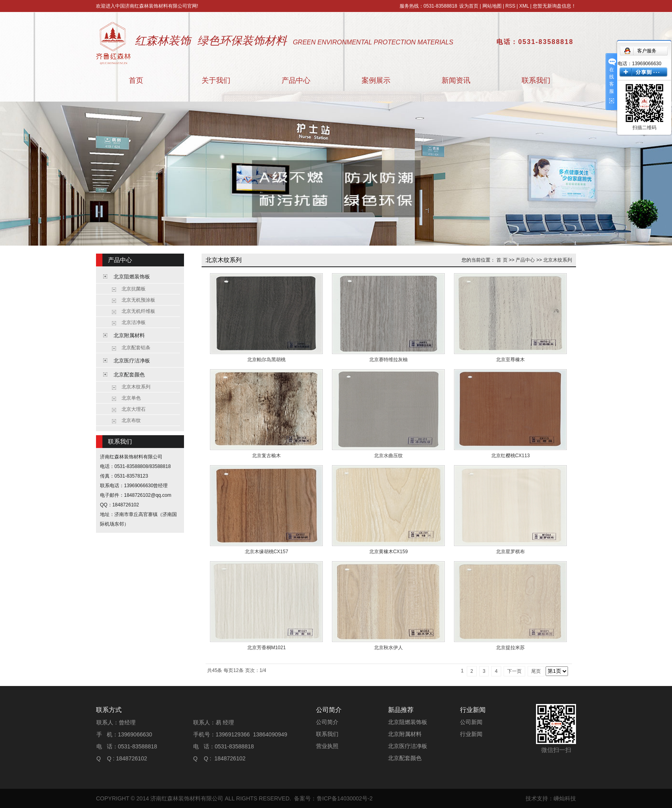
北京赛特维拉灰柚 (388, 360)
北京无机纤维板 (138, 311)
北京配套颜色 (129, 375)
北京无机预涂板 (138, 300)
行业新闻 (471, 734)
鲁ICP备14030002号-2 (345, 798)
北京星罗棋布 (510, 552)
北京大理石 (134, 409)
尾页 (536, 671)
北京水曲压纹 (388, 456)
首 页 (502, 260)
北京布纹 (131, 420)
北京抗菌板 (134, 289)
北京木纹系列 (136, 387)
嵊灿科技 (565, 798)
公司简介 (327, 722)
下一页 (514, 671)
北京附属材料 (129, 335)
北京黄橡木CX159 (389, 552)
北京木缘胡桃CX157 (267, 552)
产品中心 (296, 80)
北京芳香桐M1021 (267, 648)
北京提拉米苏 (510, 648)
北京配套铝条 (136, 348)
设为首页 (469, 6)
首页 (136, 80)
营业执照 (327, 746)
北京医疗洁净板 (132, 361)
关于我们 (216, 80)
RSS (510, 6)
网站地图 (492, 6)
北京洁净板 (134, 322)
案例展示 (376, 80)
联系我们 (536, 80)
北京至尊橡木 (510, 360)
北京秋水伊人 (388, 648)
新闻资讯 (456, 80)
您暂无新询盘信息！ (554, 6)
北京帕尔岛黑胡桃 (266, 360)
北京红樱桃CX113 (511, 456)
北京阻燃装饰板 (132, 277)
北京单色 (131, 398)
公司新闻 (471, 722)
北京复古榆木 (266, 456)
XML (524, 6)
